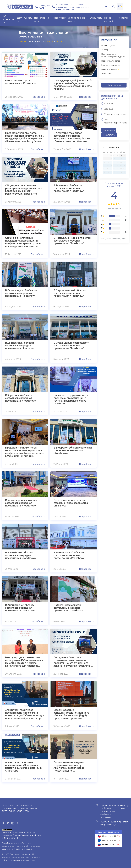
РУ (119, 6)
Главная (23, 41)
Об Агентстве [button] (9, 19)
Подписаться (114, 85)
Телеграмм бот (109, 73)
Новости (49, 41)
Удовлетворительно (116, 114)
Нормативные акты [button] (42, 19)
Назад (59, 41)
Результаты (109, 135)
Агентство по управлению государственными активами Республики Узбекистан (20, 808)
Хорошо (109, 109)
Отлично (109, 103)
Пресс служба (108, 45)
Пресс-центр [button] (109, 19)
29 (111, 155)
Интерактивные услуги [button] (77, 19)
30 (114, 155)
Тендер (105, 50)
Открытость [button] (96, 19)
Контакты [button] (123, 19)
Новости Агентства (111, 61)
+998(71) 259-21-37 (124, 807)
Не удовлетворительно (116, 121)
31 (118, 155)
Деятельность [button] (25, 19)
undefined (104, 148)
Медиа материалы (110, 65)
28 (108, 155)
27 (104, 155)
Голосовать (109, 130)
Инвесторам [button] (59, 19)
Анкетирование (109, 69)
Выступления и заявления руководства (113, 55)
